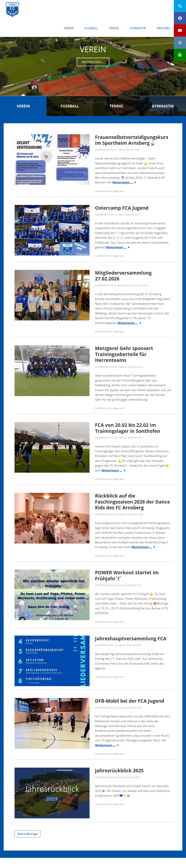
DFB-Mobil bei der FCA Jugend (130, 701)
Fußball (91, 28)
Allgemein (119, 191)
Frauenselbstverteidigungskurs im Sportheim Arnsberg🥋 (132, 140)
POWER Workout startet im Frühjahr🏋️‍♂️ (127, 575)
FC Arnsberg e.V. (44, 5)
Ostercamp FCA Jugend (122, 208)
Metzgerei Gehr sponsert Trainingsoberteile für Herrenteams (124, 354)
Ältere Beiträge (28, 834)
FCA (137, 150)
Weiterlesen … (123, 182)
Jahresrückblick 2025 (119, 771)
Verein (69, 28)
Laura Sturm (141, 285)
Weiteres (164, 28)
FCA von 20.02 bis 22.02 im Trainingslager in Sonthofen (128, 428)
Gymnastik (138, 28)
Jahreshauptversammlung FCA (131, 638)
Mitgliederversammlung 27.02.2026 (123, 276)
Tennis (114, 28)
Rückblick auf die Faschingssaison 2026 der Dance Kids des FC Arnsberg (133, 502)
